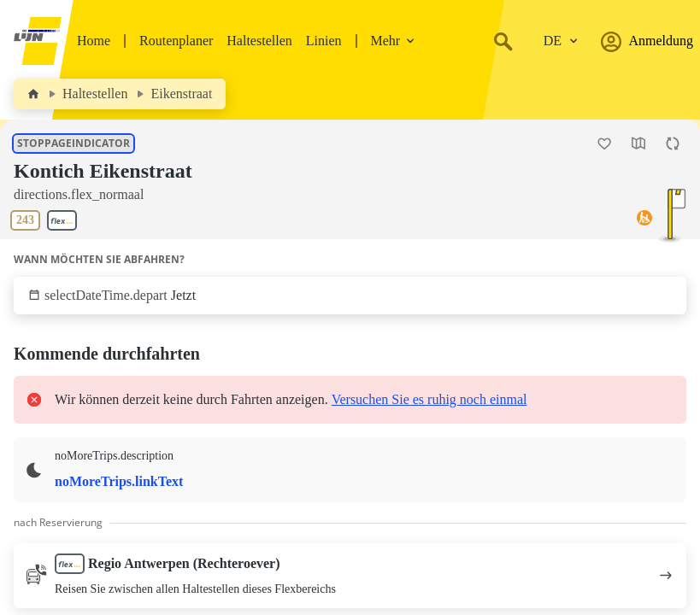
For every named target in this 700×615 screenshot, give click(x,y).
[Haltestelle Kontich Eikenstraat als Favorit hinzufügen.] (604, 143)
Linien (324, 41)
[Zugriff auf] (644, 220)
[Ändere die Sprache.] (561, 41)
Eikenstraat (181, 94)
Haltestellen (259, 41)
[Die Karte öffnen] (638, 143)
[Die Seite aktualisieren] (673, 143)
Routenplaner (176, 41)
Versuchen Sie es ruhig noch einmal (429, 399)
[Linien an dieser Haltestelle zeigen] (47, 220)
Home (94, 41)
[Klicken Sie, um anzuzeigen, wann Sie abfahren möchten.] (350, 296)
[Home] (33, 94)
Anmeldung (647, 41)
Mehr (394, 41)
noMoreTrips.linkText (119, 481)
